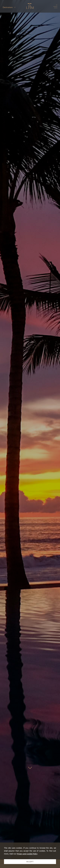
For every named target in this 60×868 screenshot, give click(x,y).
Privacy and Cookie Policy (27, 854)
